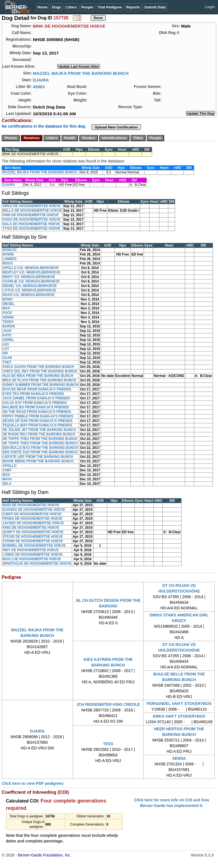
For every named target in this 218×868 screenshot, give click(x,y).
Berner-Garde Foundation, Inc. (45, 855)
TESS (108, 744)
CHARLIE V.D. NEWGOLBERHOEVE (31, 281)
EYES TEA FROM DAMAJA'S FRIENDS (33, 394)
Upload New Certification (116, 127)
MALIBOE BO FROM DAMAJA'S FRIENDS (36, 407)
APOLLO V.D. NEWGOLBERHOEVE (31, 268)
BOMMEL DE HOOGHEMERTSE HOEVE (34, 546)
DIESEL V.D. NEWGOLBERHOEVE (30, 286)
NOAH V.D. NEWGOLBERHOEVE (29, 295)
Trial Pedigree (110, 7)
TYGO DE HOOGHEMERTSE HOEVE (31, 229)
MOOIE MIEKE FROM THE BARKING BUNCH (38, 461)
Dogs (57, 7)
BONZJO (10, 250)
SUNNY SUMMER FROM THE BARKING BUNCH (40, 385)
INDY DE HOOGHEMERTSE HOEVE (31, 550)
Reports (133, 7)
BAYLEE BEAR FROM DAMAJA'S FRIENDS (37, 389)
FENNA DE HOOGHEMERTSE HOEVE (32, 519)
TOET (7, 362)
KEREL (8, 340)
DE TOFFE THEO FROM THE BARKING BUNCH (40, 443)
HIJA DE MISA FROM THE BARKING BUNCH (38, 376)
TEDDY (8, 322)
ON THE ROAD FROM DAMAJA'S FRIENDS (37, 412)
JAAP (7, 331)
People (87, 7)
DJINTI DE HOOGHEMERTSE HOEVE (32, 514)
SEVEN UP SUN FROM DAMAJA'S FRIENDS (37, 421)
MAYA (7, 479)
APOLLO (10, 466)
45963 (39, 87)
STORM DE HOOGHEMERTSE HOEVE (33, 541)
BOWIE (8, 254)
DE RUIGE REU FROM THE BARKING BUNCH (39, 434)
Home (42, 7)
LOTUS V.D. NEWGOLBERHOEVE (29, 290)
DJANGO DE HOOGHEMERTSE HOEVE (34, 510)
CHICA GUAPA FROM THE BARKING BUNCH (38, 367)
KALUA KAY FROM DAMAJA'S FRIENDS (35, 403)
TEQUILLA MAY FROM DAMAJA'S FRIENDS (37, 425)
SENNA (8, 317)
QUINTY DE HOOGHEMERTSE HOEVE (33, 532)
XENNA (179, 758)
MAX (6, 308)
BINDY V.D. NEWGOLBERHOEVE (29, 277)
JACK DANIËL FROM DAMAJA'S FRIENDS (36, 398)
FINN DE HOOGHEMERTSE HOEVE (31, 215)
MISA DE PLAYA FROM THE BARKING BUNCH (39, 380)
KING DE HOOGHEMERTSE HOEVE (31, 528)
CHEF (7, 470)
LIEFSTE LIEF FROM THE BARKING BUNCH (38, 457)
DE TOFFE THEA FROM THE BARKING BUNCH (40, 439)
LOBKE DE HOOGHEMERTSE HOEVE (33, 555)
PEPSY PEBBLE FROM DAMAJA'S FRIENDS (38, 416)
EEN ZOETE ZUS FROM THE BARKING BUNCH (40, 452)
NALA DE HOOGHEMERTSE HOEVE (31, 224)
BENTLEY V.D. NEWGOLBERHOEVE (31, 272)
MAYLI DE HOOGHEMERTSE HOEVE (32, 559)
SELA (7, 484)
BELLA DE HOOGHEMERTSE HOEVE (32, 211)
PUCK (7, 313)
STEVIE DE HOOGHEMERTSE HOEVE (33, 537)
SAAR (7, 358)
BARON (9, 326)
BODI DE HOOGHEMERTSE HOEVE (31, 505)
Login (210, 7)
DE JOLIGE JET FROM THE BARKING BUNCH (39, 430)
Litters (71, 7)
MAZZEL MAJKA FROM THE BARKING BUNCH (81, 73)
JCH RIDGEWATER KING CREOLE (108, 704)
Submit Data (155, 7)
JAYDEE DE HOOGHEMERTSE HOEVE (33, 523)
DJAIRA (41, 80)
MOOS (8, 263)
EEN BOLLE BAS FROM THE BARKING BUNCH (40, 448)
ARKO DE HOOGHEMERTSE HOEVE (32, 206)
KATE (7, 335)
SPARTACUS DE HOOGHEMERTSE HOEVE (37, 564)
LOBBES (10, 259)
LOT (6, 349)
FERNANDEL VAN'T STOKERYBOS (179, 704)
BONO (8, 299)
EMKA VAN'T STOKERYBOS (179, 716)
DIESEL (9, 304)
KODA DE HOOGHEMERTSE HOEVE (32, 220)
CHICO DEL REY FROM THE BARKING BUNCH (40, 371)
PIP (5, 353)
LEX (6, 344)
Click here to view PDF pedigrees (33, 783)
